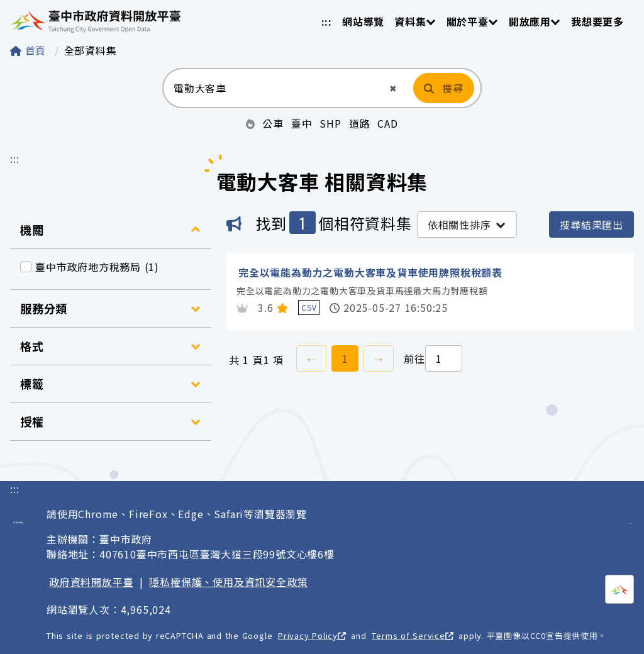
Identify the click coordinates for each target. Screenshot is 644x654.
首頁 (30, 50)
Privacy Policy (312, 635)
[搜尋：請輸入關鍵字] (275, 88)
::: (327, 21)
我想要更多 (597, 21)
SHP (330, 123)
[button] (393, 88)
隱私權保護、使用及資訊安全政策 (228, 582)
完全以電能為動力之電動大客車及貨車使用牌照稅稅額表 (370, 272)
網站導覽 (363, 21)
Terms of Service (412, 635)
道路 (360, 123)
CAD (387, 123)
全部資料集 (91, 50)
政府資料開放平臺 (91, 582)
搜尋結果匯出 (591, 224)
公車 (273, 123)
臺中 (302, 123)
